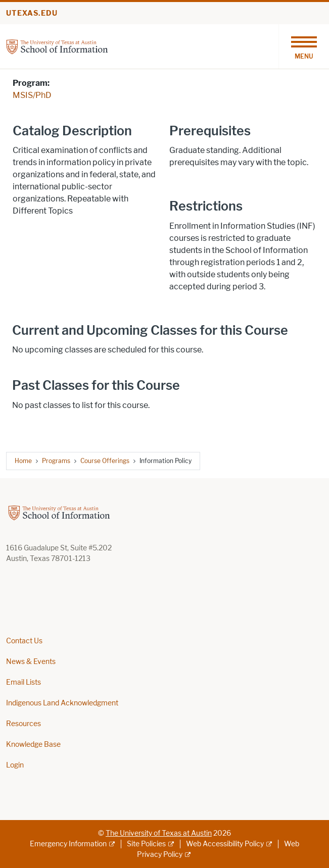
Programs (56, 461)
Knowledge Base (33, 745)
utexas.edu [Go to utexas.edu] (32, 13)
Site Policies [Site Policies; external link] (146, 844)
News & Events (31, 662)
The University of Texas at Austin (159, 833)
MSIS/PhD (32, 95)
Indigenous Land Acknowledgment (62, 703)
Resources (23, 724)
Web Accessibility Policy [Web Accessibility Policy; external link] (225, 844)
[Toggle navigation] (304, 46)
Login (15, 765)
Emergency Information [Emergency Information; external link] (68, 844)
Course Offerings (105, 461)
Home (23, 461)
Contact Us (24, 641)
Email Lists (23, 682)
